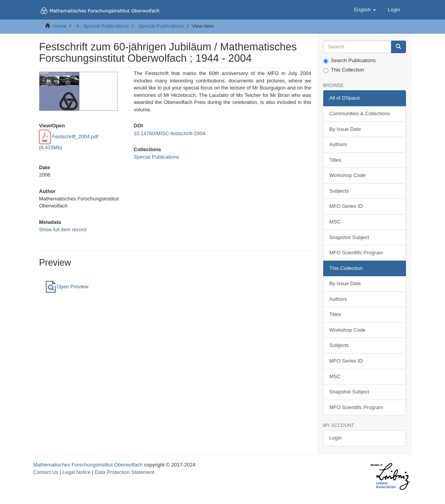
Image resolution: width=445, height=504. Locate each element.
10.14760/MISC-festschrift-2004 (170, 133)
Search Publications (350, 61)
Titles (336, 160)
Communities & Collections (360, 113)
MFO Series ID (346, 206)
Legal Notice (77, 472)
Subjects (339, 191)
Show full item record (63, 230)
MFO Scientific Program (356, 253)
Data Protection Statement (125, 472)
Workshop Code (348, 175)
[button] (365, 10)
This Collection (344, 70)
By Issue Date (345, 129)
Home (60, 26)
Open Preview (67, 287)
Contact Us (46, 472)
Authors (338, 144)
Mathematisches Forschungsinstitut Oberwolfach (88, 465)
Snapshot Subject (349, 237)
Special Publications (161, 26)
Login (336, 438)
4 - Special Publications (102, 26)
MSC (335, 222)
